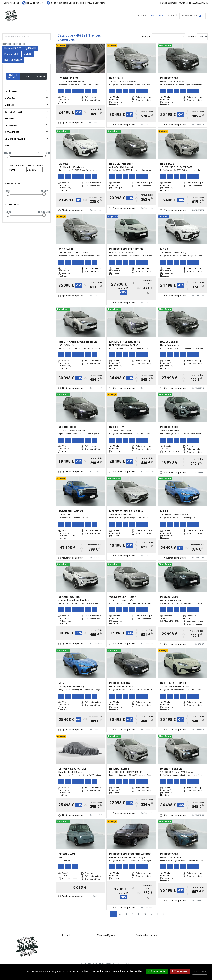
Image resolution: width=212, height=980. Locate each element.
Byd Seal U (30, 48)
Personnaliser (200, 972)
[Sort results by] (168, 37)
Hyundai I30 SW (13, 48)
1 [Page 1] (114, 914)
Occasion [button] (40, 76)
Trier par (146, 37)
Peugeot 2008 (12, 54)
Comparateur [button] (191, 16)
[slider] (8, 156)
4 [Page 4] (133, 914)
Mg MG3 (28, 54)
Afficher (192, 37)
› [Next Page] (157, 914)
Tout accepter (157, 971)
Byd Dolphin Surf (13, 60)
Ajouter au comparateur (73, 123)
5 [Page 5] (139, 914)
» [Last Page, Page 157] (163, 914)
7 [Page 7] (151, 914)
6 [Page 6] (145, 914)
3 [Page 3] (126, 914)
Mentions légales (106, 935)
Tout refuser (180, 971)
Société (173, 16)
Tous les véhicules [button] (13, 76)
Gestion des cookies (146, 935)
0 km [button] (27, 76)
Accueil (142, 16)
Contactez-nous (11, 3)
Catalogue (157, 16)
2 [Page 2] (120, 914)
